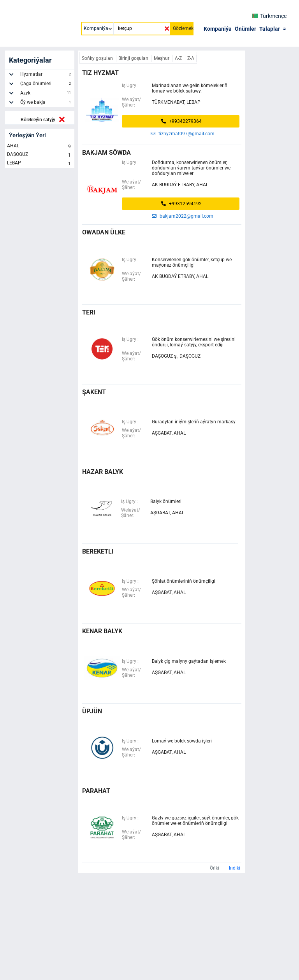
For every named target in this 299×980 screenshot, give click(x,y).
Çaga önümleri (46, 85)
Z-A (191, 58)
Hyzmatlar (46, 75)
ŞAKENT (94, 392)
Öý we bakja (46, 103)
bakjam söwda (106, 153)
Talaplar (270, 29)
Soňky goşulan (98, 58)
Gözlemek (183, 28)
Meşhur (162, 58)
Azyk (46, 94)
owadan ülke (104, 232)
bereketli (98, 551)
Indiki (235, 868)
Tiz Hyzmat (100, 73)
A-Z (179, 58)
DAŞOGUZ (40, 155)
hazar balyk (103, 472)
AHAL (40, 147)
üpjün (92, 711)
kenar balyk (102, 631)
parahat (96, 791)
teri (89, 312)
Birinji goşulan (134, 58)
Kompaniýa (218, 29)
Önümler (245, 29)
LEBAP (40, 164)
